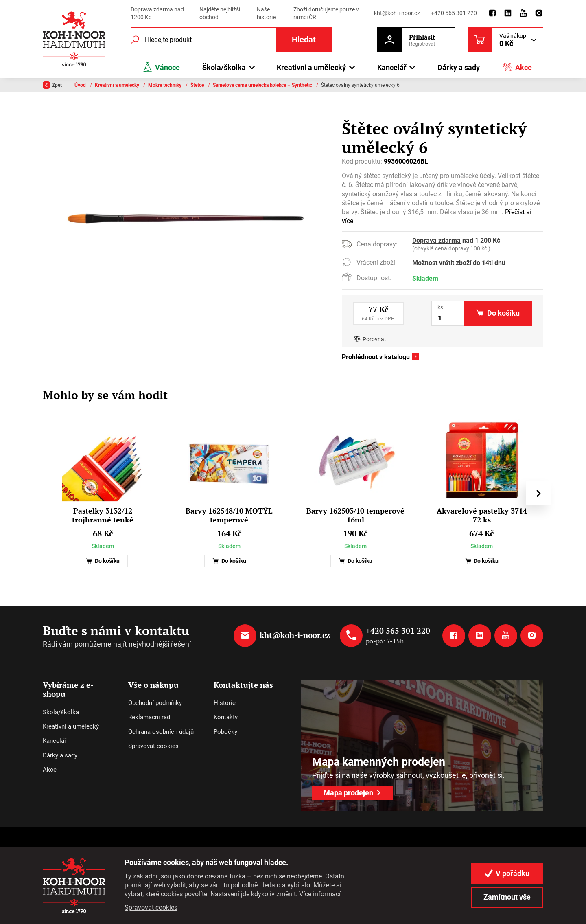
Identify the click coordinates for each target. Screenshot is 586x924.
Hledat (304, 40)
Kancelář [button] (392, 67)
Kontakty (226, 717)
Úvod (81, 85)
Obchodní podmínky (155, 703)
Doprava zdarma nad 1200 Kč (157, 13)
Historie (225, 703)
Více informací (320, 894)
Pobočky (225, 732)
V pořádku (507, 873)
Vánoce (161, 67)
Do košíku (103, 561)
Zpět (52, 85)
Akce (517, 67)
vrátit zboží (455, 263)
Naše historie (266, 13)
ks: (441, 307)
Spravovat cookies (153, 746)
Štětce (198, 85)
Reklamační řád (149, 717)
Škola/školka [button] (224, 67)
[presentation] (538, 493)
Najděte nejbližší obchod (220, 13)
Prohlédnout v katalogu (376, 357)
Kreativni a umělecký (118, 85)
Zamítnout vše (507, 897)
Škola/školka (61, 712)
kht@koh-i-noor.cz (397, 13)
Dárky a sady (459, 67)
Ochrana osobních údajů (161, 732)
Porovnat (374, 339)
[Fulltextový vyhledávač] (231, 40)
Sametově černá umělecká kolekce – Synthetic (263, 85)
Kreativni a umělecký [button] (311, 67)
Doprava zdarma (436, 240)
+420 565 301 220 (454, 13)
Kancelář (55, 741)
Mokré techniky (165, 85)
